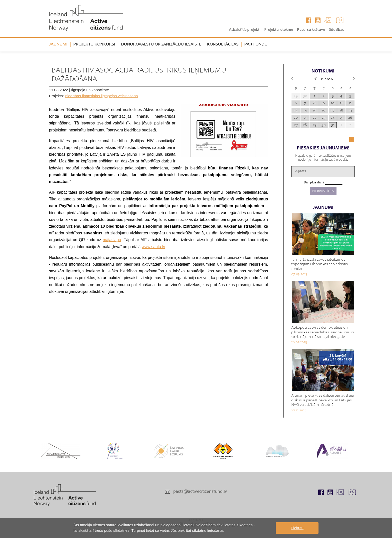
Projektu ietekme (279, 30)
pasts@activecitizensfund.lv (200, 492)
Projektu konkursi (94, 44)
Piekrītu (297, 528)
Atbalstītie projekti (245, 30)
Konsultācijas (223, 44)
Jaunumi (58, 44)
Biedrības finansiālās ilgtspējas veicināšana (101, 96)
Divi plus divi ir (314, 183)
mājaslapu (112, 240)
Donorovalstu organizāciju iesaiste (161, 44)
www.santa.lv (153, 247)
